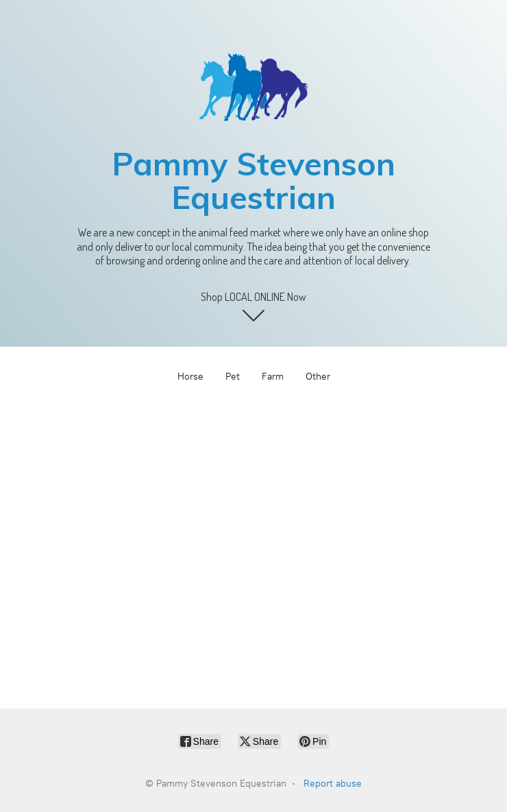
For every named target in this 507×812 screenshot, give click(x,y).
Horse (190, 377)
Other (318, 377)
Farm (273, 377)
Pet (233, 377)
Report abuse (333, 784)
